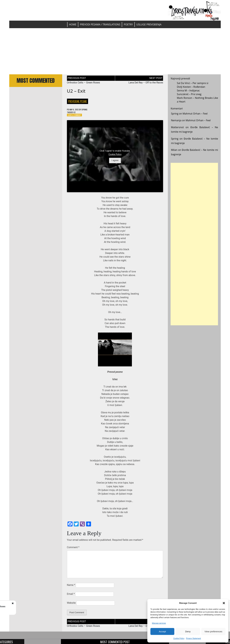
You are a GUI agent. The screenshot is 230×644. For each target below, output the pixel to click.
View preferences (213, 631)
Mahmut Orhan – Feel (195, 114)
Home (73, 24)
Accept (162, 631)
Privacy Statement (193, 638)
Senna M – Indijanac (188, 90)
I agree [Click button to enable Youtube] (115, 160)
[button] (224, 603)
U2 (75, 112)
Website (71, 603)
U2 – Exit (76, 91)
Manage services (159, 623)
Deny (188, 631)
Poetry (128, 24)
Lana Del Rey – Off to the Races (146, 83)
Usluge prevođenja (149, 24)
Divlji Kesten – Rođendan (191, 87)
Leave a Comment (75, 115)
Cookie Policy (179, 638)
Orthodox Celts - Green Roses (36, 606)
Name (71, 585)
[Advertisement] (115, 51)
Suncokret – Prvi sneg (189, 94)
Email (71, 594)
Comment (73, 547)
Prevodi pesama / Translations (100, 24)
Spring (84, 109)
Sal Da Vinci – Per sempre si (193, 83)
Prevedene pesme (78, 101)
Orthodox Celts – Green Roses (84, 83)
